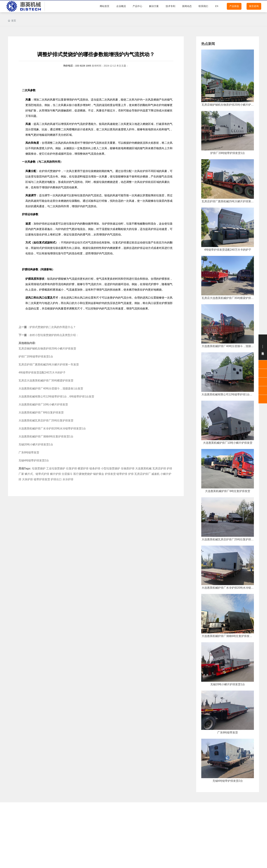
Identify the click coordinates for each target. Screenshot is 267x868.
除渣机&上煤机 (154, 842)
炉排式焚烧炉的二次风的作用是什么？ (53, 327)
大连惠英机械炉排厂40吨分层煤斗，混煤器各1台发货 (51, 388)
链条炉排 (95, 468)
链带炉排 (122, 474)
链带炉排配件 (96, 842)
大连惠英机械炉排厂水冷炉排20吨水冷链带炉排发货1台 (52, 428)
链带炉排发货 (42, 479)
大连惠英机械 (143, 468)
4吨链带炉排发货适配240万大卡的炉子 (42, 372)
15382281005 (252, 857)
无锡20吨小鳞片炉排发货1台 (36, 444)
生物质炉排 (128, 468)
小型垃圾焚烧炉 (111, 468)
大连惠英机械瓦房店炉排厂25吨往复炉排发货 (46, 420)
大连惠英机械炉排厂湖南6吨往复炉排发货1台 (46, 436)
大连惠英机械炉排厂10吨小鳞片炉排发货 (43, 404)
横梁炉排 (83, 468)
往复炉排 (72, 468)
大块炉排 (27, 479)
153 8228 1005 (83, 66)
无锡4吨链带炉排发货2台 (34, 460)
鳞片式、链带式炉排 (37, 474)
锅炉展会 (99, 474)
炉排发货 (110, 474)
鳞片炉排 (56, 474)
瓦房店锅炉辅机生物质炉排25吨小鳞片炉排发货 (47, 349)
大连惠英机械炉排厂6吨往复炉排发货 (41, 412)
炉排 (44, 171)
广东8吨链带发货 (29, 452)
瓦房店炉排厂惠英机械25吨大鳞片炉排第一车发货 (49, 365)
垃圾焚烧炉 (39, 468)
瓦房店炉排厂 (143, 474)
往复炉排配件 (96, 823)
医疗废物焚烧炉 (83, 474)
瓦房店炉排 (159, 468)
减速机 (155, 474)
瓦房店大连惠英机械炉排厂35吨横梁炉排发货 (46, 380)
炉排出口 (56, 479)
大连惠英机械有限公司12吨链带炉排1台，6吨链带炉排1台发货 (56, 396)
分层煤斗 (67, 474)
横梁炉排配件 (154, 833)
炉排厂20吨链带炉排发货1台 (36, 357)
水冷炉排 (68, 479)
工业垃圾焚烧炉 (56, 468)
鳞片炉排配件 (37, 833)
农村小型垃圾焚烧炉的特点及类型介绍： (54, 335)
